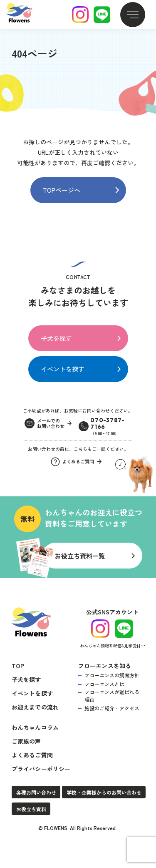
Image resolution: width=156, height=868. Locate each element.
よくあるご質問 (32, 755)
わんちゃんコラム (35, 727)
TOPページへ (62, 190)
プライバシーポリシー (41, 769)
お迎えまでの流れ (35, 707)
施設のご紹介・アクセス (112, 708)
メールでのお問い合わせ (51, 424)
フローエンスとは (104, 684)
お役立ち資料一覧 (80, 556)
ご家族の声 (26, 741)
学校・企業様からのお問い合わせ (104, 792)
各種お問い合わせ (36, 792)
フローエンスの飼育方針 (112, 675)
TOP (18, 666)
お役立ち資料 (31, 809)
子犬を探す (56, 338)
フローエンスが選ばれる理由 (112, 696)
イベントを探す (63, 369)
